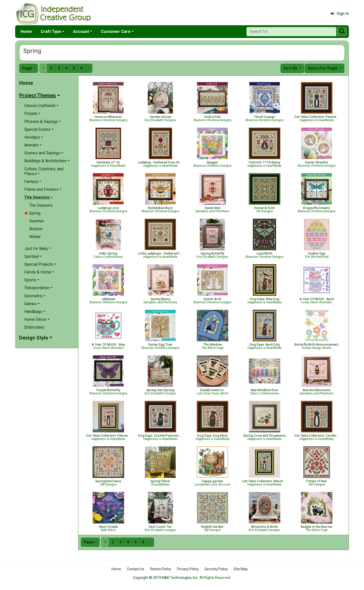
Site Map (241, 569)
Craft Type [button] (51, 31)
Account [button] (81, 31)
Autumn (36, 229)
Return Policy (161, 569)
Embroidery (34, 327)
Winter (35, 237)
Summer (37, 221)
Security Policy (216, 569)
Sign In (340, 14)
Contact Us (136, 569)
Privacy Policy (188, 569)
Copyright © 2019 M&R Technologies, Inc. (166, 578)
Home (26, 31)
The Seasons (41, 205)
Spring (32, 213)
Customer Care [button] (116, 31)
